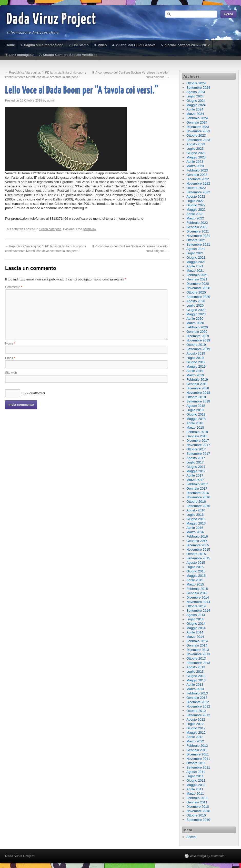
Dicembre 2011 (198, 754)
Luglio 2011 (195, 776)
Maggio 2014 (196, 628)
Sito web (11, 373)
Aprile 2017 (195, 475)
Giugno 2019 (196, 362)
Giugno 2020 (196, 310)
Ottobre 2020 (196, 292)
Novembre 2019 (198, 340)
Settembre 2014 (198, 610)
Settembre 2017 (198, 454)
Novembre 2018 (198, 393)
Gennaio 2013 (197, 698)
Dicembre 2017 (198, 441)
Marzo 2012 (195, 741)
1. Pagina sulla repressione (42, 45)
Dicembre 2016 (198, 493)
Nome (10, 344)
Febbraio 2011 (197, 798)
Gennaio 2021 (197, 279)
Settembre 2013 (198, 663)
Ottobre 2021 (196, 240)
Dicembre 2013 (198, 650)
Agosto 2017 (196, 458)
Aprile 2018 (195, 423)
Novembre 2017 (198, 445)
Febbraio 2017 (197, 484)
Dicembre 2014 (198, 597)
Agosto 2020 (196, 301)
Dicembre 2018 (198, 388)
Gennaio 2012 (197, 750)
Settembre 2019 (198, 349)
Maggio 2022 (196, 210)
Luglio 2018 (195, 410)
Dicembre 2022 (198, 179)
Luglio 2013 (195, 672)
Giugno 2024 (196, 101)
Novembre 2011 (198, 759)
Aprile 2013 (195, 685)
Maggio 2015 (196, 576)
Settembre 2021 (198, 244)
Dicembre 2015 (198, 545)
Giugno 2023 (196, 153)
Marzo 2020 (195, 323)
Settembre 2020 (198, 297)
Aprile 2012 (195, 737)
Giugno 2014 (196, 624)
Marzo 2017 (195, 480)
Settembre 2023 (198, 140)
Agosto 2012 (196, 719)
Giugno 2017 (196, 467)
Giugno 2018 (196, 414)
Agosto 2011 (196, 772)
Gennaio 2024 (197, 122)
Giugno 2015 (196, 571)
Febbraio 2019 (197, 380)
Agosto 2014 (196, 615)
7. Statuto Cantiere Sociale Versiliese (68, 55)
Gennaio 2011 (197, 802)
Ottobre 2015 (196, 554)
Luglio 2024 (195, 96)
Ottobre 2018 (196, 397)
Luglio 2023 (195, 149)
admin (51, 100)
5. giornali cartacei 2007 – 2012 (185, 45)
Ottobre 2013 (196, 658)
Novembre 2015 (198, 549)
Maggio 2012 (196, 733)
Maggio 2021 (196, 262)
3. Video (101, 45)
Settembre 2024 (198, 88)
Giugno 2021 (196, 258)
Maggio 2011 (196, 785)
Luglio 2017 (195, 462)
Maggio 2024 (196, 105)
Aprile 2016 (195, 528)
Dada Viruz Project (51, 20)
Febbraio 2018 (197, 432)
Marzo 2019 (195, 375)
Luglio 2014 (195, 619)
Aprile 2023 (195, 162)
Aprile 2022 (195, 214)
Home (10, 45)
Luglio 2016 (195, 515)
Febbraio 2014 (197, 641)
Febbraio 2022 (197, 223)
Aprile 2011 (195, 789)
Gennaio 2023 (197, 175)
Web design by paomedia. (208, 856)
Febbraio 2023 (197, 170)
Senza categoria (50, 229)
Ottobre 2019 (196, 345)
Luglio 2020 (195, 305)
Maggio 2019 (196, 366)
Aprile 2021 (195, 266)
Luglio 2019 (195, 358)
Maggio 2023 (196, 157)
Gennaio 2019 (197, 384)
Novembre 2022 (198, 183)
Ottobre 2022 (196, 188)
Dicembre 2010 (198, 807)
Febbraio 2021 (197, 275)
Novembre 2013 (198, 654)
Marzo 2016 (195, 532)
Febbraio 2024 (197, 118)
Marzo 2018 (195, 427)
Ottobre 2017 (196, 449)
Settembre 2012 (198, 715)
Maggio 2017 (196, 471)
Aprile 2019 (195, 371)
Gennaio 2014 (197, 645)
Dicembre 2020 (198, 284)
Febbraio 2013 (197, 693)
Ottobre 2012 (196, 711)
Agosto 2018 (196, 406)
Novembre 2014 (198, 602)
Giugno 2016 (196, 519)
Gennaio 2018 (197, 436)
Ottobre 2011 (196, 763)
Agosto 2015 (196, 563)
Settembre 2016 (198, 506)
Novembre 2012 (198, 706)
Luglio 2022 (195, 201)
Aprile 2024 (195, 109)
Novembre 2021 (198, 236)
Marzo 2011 (195, 794)
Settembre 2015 (198, 558)
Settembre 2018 (198, 401)
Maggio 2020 (196, 314)
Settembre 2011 (198, 767)
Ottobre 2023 (196, 135)
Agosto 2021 (196, 249)
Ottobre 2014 (196, 606)
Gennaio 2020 (197, 332)
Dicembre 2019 (198, 336)
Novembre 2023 (198, 131)
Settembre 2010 (198, 820)
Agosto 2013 (196, 667)
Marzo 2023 (195, 166)
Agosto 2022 (196, 196)
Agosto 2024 (196, 92)
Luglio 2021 (195, 253)
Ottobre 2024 (196, 83)
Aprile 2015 (195, 580)
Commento (14, 287)
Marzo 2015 (195, 584)
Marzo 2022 (195, 218)
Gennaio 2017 (197, 488)
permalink (90, 229)
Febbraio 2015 (197, 589)
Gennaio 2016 (197, 541)
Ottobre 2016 (196, 502)
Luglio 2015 (195, 567)
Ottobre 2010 (196, 815)
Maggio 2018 (196, 419)
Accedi (191, 837)
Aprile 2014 (195, 632)
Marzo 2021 (195, 271)
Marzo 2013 (195, 689)
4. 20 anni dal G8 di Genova (134, 45)
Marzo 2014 (195, 637)
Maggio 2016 (196, 523)
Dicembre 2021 (198, 231)
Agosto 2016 (196, 510)
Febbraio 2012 (197, 746)
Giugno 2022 (196, 205)
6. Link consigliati (20, 55)
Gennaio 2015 (197, 593)
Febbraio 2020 (197, 327)
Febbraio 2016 (197, 536)
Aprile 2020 (195, 319)
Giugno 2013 (196, 676)
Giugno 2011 (196, 780)
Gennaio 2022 (197, 227)
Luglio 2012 (195, 724)
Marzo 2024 (195, 114)
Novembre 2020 (198, 288)
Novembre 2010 (198, 811)
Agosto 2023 (196, 144)
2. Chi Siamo (79, 45)
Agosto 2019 (196, 353)
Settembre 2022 (198, 192)
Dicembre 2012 (198, 702)
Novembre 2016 (198, 497)
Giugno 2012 (196, 728)
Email (10, 358)
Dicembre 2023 (198, 127)
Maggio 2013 (196, 680)
